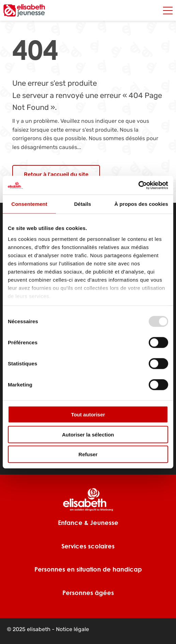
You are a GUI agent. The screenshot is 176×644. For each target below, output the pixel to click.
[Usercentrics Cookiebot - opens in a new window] (138, 185)
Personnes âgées (88, 593)
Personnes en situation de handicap (88, 569)
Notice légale (72, 629)
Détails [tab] (83, 204)
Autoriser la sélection (88, 434)
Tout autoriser (88, 415)
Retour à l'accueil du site (56, 174)
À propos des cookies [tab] (141, 204)
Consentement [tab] (29, 204)
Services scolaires (88, 546)
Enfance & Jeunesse (88, 523)
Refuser (88, 454)
